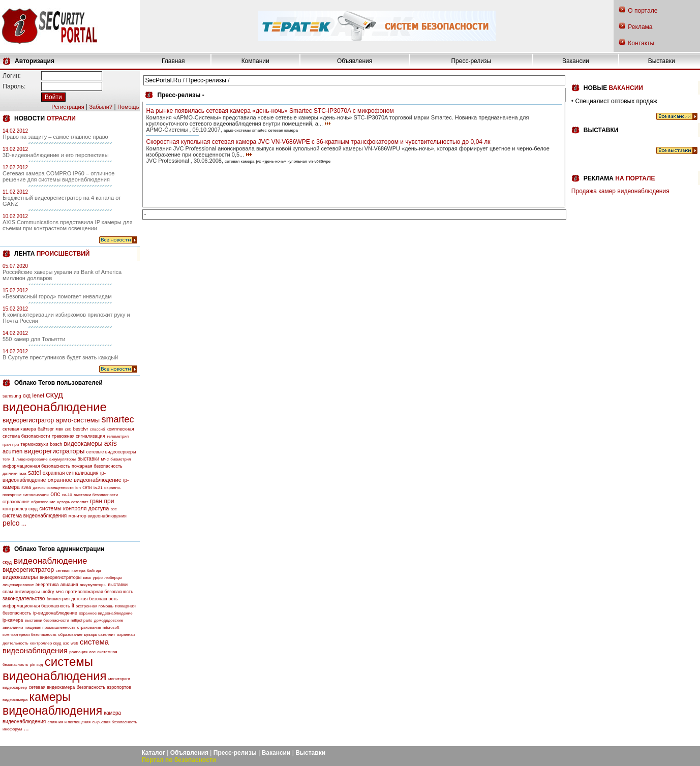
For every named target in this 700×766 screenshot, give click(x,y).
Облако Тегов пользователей (58, 383)
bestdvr (81, 429)
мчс (105, 459)
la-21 (98, 488)
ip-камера (13, 620)
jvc (259, 161)
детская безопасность (95, 599)
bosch (56, 444)
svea (26, 487)
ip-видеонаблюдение (55, 613)
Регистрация (68, 107)
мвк (59, 429)
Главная (173, 61)
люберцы (113, 578)
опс (55, 494)
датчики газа (14, 473)
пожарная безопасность (97, 466)
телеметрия (118, 436)
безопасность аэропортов (104, 687)
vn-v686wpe (319, 161)
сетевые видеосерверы (111, 452)
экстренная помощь (95, 606)
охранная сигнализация (71, 473)
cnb (68, 429)
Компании (255, 61)
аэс (92, 652)
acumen (12, 451)
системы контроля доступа (74, 508)
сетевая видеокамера (52, 687)
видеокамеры (83, 444)
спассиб (98, 429)
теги (6, 459)
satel (34, 473)
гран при (102, 501)
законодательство (24, 599)
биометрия (120, 459)
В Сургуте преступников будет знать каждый (60, 357)
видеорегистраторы (54, 451)
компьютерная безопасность (29, 635)
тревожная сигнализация (78, 436)
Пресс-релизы (471, 61)
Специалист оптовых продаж (616, 101)
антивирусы (27, 592)
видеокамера (15, 700)
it (73, 606)
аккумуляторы (63, 459)
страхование (16, 502)
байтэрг (46, 429)
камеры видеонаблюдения (52, 704)
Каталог (153, 753)
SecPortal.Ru (163, 80)
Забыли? (101, 107)
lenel (38, 395)
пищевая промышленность (50, 627)
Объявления (355, 61)
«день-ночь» (274, 161)
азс (114, 509)
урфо (98, 578)
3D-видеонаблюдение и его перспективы (56, 155)
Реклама (640, 27)
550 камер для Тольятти (34, 339)
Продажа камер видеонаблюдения (620, 191)
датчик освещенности (53, 488)
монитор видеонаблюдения (97, 516)
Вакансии (576, 61)
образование (43, 502)
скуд (54, 395)
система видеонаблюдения (35, 516)
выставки (88, 459)
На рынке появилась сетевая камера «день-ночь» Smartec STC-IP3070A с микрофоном (270, 111)
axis (111, 443)
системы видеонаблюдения (55, 669)
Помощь (128, 107)
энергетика (47, 585)
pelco (11, 523)
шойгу (48, 592)
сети (87, 487)
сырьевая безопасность (114, 722)
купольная (297, 161)
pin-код (37, 665)
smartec (117, 419)
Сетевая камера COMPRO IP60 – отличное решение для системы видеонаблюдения (58, 176)
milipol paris (81, 620)
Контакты (641, 43)
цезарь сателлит (72, 502)
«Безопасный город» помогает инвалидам (57, 296)
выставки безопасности (96, 495)
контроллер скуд (20, 509)
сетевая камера (19, 429)
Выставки (662, 61)
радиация (78, 652)
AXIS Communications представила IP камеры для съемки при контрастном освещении (68, 225)
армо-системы (78, 420)
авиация (69, 585)
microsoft (111, 627)
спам (8, 592)
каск (87, 578)
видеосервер (15, 687)
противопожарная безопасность (99, 592)
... (24, 524)
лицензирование (32, 459)
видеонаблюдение (55, 407)
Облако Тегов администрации (59, 549)
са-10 (67, 495)
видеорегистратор (28, 420)
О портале (643, 11)
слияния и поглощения (69, 722)
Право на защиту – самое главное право (55, 137)
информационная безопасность (36, 466)
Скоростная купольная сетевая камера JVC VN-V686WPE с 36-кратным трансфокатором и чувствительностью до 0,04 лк (318, 142)
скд (27, 396)
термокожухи (35, 444)
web (74, 643)
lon (78, 488)
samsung (12, 396)
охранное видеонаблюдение (85, 480)
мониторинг (119, 679)
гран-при (11, 445)
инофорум (12, 729)
